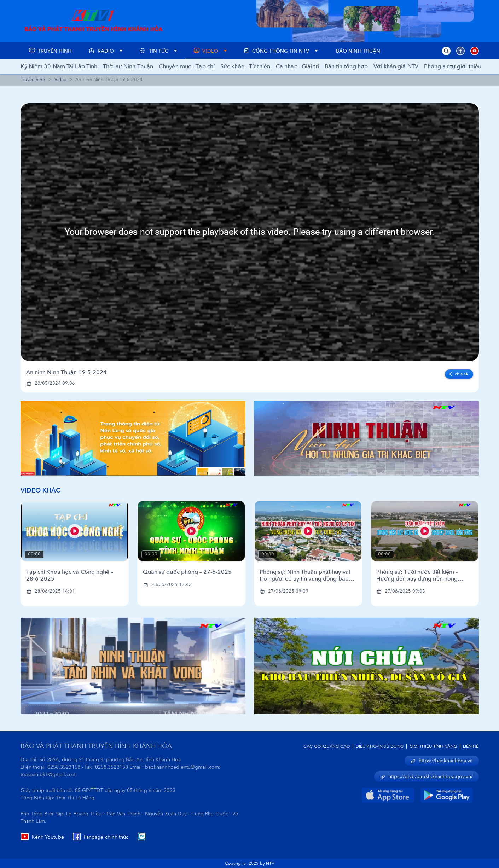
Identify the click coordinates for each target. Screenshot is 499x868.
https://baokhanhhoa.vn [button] (442, 761)
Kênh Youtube (42, 837)
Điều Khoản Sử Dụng (380, 746)
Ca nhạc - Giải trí (297, 66)
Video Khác (41, 491)
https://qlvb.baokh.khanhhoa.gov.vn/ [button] (427, 777)
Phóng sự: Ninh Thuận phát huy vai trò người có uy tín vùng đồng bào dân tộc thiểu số (305, 576)
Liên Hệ (471, 746)
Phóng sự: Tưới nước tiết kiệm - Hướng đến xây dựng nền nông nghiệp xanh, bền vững (417, 576)
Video (61, 80)
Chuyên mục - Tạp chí (187, 66)
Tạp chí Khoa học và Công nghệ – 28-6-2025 (70, 576)
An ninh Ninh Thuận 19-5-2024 (67, 372)
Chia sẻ (458, 374)
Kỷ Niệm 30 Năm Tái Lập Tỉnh (59, 66)
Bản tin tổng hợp (346, 66)
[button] (446, 51)
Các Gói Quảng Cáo (327, 746)
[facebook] (459, 373)
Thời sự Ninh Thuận (128, 66)
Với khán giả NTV (396, 66)
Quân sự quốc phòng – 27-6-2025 (187, 572)
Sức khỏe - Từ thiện (245, 66)
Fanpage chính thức (101, 837)
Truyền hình (33, 80)
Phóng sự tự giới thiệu (453, 66)
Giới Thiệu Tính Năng (433, 746)
